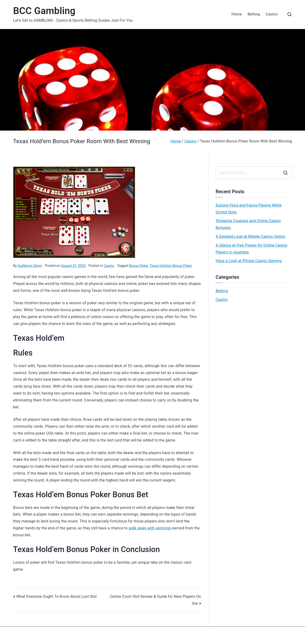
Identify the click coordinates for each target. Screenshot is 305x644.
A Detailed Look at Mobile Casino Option (250, 236)
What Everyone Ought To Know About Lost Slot (56, 596)
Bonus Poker (139, 266)
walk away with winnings (150, 528)
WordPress (195, 635)
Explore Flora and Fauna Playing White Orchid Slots (249, 209)
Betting (254, 14)
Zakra (175, 635)
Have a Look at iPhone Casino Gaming (249, 261)
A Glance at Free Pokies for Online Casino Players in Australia (252, 249)
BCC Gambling (44, 11)
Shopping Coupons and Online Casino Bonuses (248, 224)
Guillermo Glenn (30, 266)
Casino (272, 14)
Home (237, 14)
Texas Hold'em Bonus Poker (171, 266)
